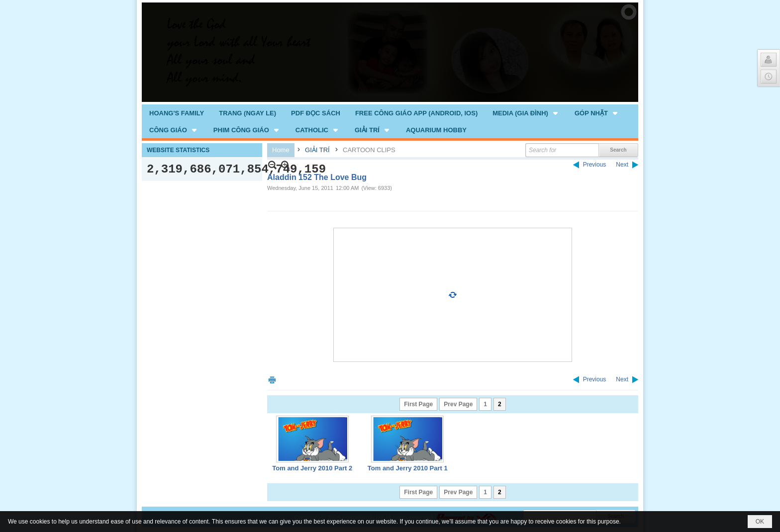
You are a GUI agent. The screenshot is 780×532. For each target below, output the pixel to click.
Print (272, 380)
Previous (595, 165)
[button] (526, 113)
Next (622, 165)
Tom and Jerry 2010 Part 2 (312, 468)
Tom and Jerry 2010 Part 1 (408, 468)
